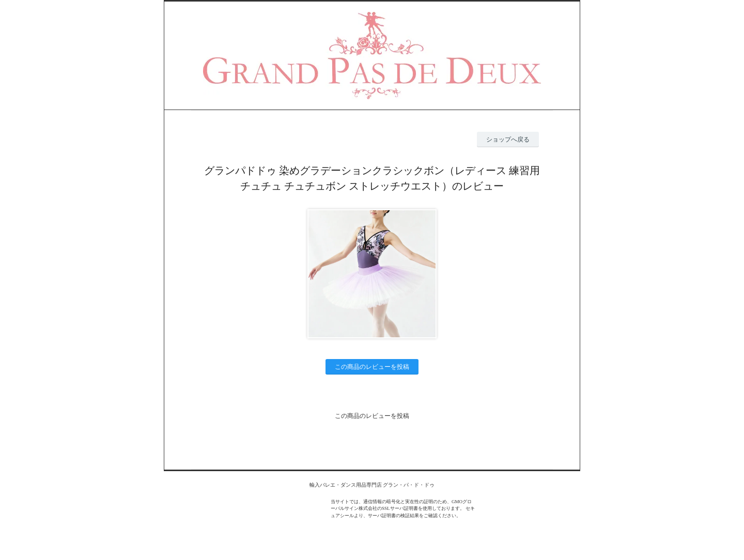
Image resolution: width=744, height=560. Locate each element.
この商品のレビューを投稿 (372, 367)
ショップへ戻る (508, 139)
